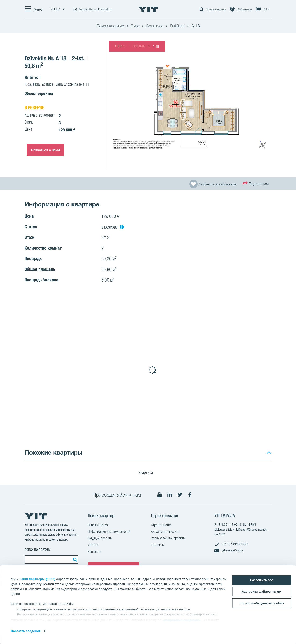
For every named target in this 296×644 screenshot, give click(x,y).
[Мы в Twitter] (180, 495)
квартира (149, 473)
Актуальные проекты (165, 532)
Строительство (161, 525)
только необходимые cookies (262, 603)
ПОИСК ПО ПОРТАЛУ (37, 550)
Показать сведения (26, 631)
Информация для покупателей (109, 532)
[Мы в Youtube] (160, 495)
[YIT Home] (148, 9)
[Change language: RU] (264, 9)
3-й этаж (139, 46)
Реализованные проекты (168, 539)
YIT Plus (93, 545)
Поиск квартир (98, 525)
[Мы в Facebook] (190, 495)
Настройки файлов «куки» (261, 592)
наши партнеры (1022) (37, 579)
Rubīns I (120, 46)
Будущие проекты (100, 539)
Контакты (94, 552)
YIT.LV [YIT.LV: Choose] (58, 9)
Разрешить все (261, 580)
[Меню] (33, 9)
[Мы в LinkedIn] (170, 495)
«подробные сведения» (181, 620)
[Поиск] (74, 559)
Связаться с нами (45, 150)
